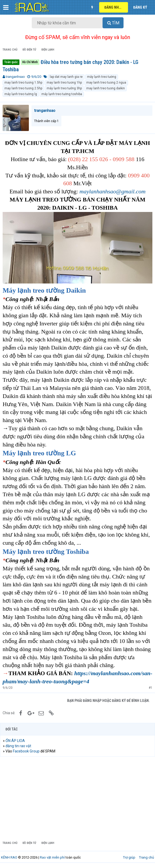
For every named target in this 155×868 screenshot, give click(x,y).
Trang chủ (146, 857)
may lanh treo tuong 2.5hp (23, 88)
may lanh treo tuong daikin (106, 88)
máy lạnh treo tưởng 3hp (64, 88)
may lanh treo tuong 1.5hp (23, 83)
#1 (151, 688)
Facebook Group (26, 751)
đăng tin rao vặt (18, 746)
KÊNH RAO (9, 857)
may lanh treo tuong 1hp (64, 83)
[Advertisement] (77, 799)
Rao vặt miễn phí (52, 857)
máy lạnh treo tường (102, 77)
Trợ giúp (129, 857)
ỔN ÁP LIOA (15, 741)
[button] (6, 7)
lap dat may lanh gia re (66, 77)
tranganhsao (15, 77)
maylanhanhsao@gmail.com (113, 191)
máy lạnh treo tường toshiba (62, 94)
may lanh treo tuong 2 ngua (106, 83)
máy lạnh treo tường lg (21, 94)
